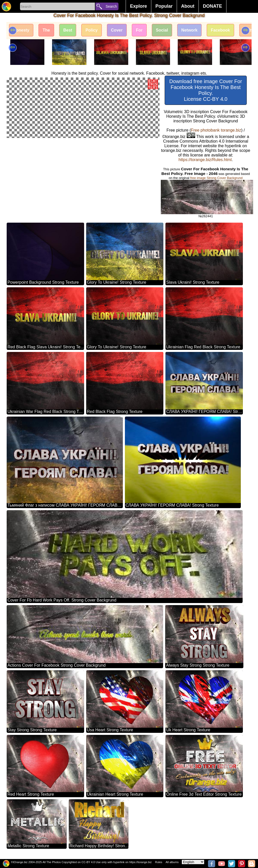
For (139, 30)
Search (111, 6)
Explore (138, 6)
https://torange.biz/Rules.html (205, 160)
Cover (117, 30)
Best (68, 30)
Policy (91, 30)
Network (189, 30)
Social (162, 30)
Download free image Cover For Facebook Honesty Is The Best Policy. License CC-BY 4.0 (206, 90)
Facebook (220, 30)
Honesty (21, 30)
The (46, 30)
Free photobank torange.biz (216, 130)
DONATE (212, 6)
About (188, 6)
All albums (172, 862)
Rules (158, 862)
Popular (164, 6)
